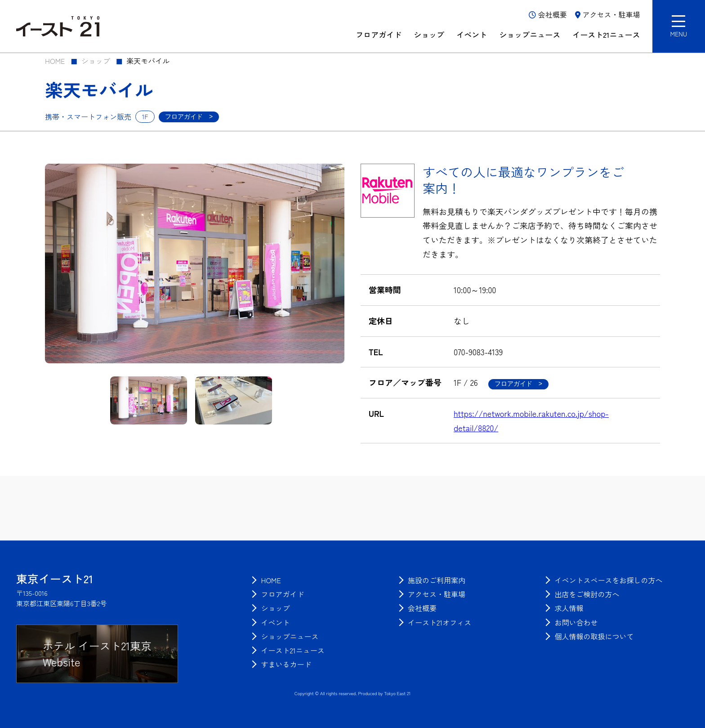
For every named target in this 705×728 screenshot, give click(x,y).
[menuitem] (271, 580)
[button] (679, 26)
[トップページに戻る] (55, 578)
